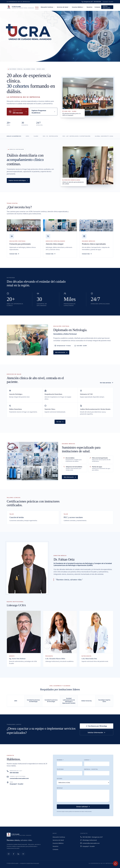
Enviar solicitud (83, 807)
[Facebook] (13, 854)
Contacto (97, 7)
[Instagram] (9, 854)
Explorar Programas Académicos (43, 112)
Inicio (37, 8)
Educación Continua (48, 7)
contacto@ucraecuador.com (19, 778)
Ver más (60, 422)
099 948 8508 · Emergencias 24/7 (93, 837)
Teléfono (60, 769)
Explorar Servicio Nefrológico (18, 180)
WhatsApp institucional (90, 840)
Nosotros (89, 7)
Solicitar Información (106, 7)
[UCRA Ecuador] (20, 7)
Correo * (87, 760)
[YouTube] (23, 854)
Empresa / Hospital (91, 769)
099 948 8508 (14, 773)
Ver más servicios (107, 383)
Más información (61, 352)
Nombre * (60, 760)
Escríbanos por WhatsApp (97, 726)
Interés (60, 779)
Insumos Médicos (78, 7)
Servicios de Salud (63, 7)
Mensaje (60, 788)
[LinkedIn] (18, 854)
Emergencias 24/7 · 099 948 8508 (91, 2)
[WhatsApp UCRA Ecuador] (115, 864)
